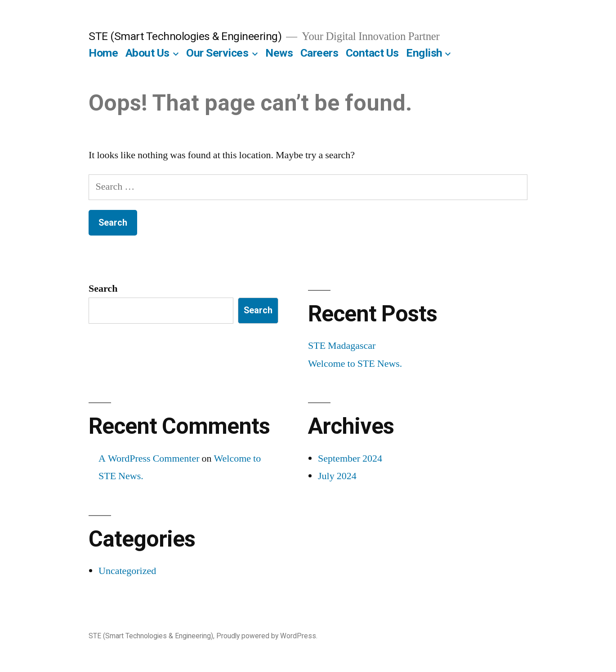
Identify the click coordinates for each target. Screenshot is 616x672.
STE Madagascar (342, 346)
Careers (319, 53)
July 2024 (337, 476)
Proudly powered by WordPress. (267, 636)
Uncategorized (127, 571)
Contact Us (372, 53)
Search (103, 289)
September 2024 (350, 458)
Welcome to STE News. (355, 364)
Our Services (217, 53)
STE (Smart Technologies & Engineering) (185, 36)
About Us (147, 53)
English (424, 53)
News (279, 53)
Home (103, 53)
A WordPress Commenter (149, 458)
